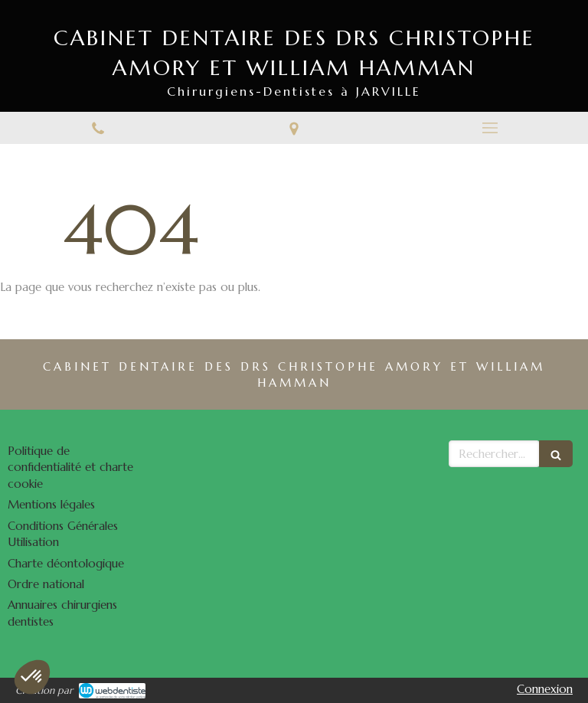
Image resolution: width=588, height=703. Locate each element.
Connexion (545, 689)
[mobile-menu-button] (490, 128)
